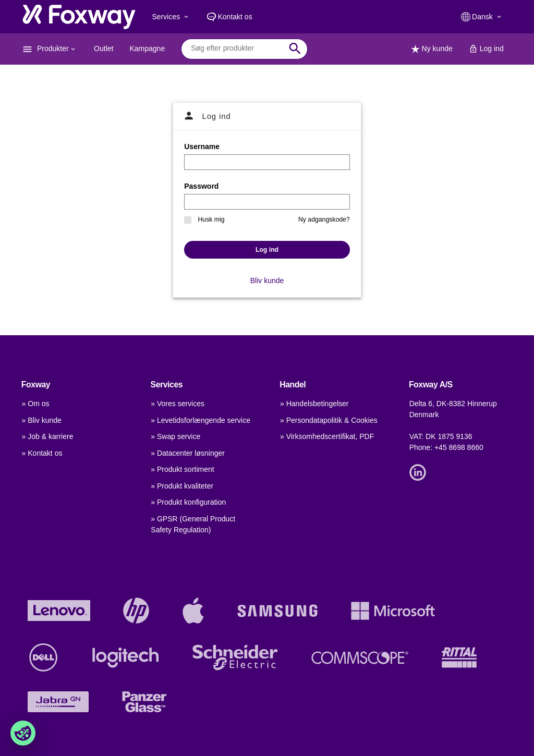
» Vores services (178, 404)
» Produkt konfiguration (188, 502)
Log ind (267, 250)
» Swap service (175, 436)
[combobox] (236, 48)
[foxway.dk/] (79, 17)
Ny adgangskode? (324, 220)
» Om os (36, 404)
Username (202, 147)
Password (201, 186)
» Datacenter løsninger (188, 453)
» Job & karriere (48, 436)
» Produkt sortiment (182, 469)
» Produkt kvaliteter (182, 486)
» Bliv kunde (42, 420)
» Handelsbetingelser (314, 404)
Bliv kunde (267, 281)
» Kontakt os (42, 453)
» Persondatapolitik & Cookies (329, 420)
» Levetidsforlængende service (201, 420)
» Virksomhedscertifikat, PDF (327, 436)
